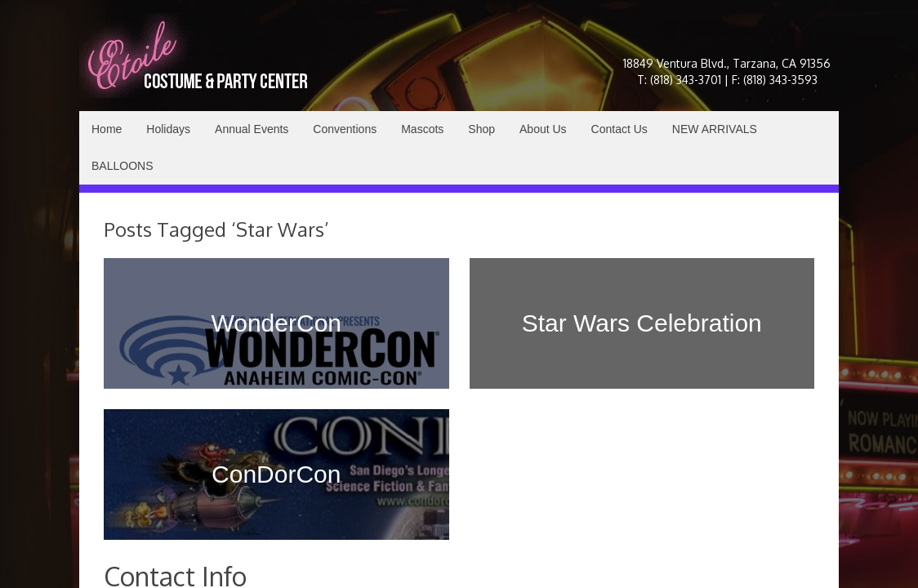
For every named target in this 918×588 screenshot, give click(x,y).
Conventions (345, 129)
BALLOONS (122, 166)
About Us (543, 129)
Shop (481, 129)
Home (107, 129)
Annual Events (252, 129)
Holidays (168, 129)
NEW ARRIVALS (715, 129)
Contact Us (619, 129)
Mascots (422, 129)
